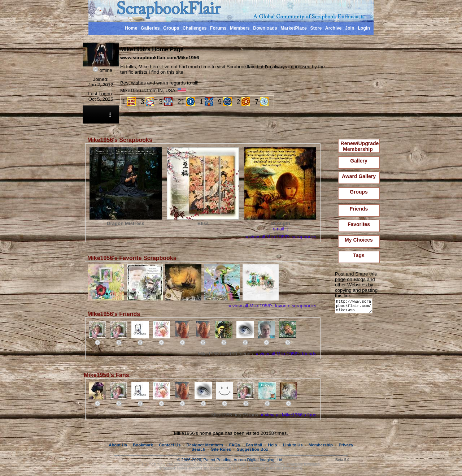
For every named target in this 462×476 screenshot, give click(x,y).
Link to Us (293, 445)
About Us (118, 445)
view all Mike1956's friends (286, 354)
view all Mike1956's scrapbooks (281, 237)
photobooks (292, 468)
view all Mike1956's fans (289, 415)
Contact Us (170, 445)
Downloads (265, 28)
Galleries (150, 28)
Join (350, 28)
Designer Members (205, 445)
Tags (359, 255)
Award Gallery (359, 176)
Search (199, 449)
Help (273, 445)
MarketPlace (294, 28)
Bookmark (143, 445)
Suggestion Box (252, 449)
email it (280, 229)
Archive (334, 28)
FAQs (235, 445)
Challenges (195, 28)
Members (240, 28)
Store (316, 28)
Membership (321, 445)
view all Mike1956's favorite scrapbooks (273, 306)
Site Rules (221, 449)
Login (364, 28)
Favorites (359, 224)
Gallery (359, 161)
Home (131, 28)
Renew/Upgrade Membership (360, 146)
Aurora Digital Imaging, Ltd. (258, 460)
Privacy (346, 445)
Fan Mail (254, 445)
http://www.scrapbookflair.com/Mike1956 (355, 308)
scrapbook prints (262, 468)
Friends (359, 209)
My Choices (359, 240)
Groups (171, 28)
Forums (218, 28)
